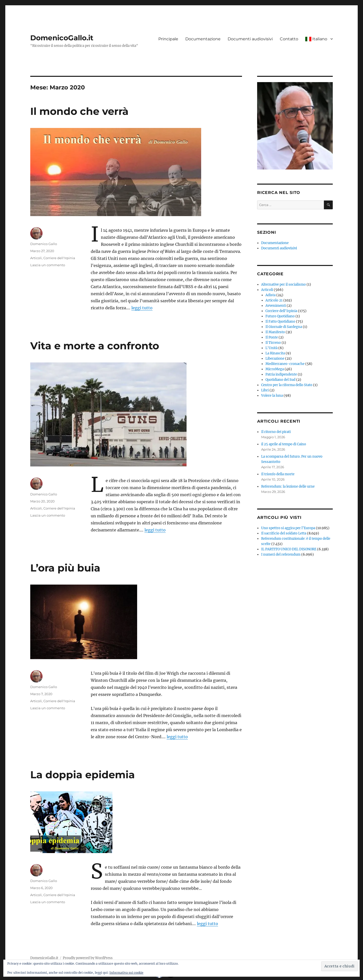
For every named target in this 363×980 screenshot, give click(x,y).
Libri (265, 390)
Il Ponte (272, 337)
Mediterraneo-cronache (285, 364)
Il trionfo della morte (278, 474)
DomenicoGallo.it (62, 38)
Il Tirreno (273, 343)
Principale (168, 39)
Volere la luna (272, 396)
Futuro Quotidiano (280, 316)
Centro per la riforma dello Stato (287, 385)
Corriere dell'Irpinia (59, 258)
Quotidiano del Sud (280, 380)
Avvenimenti (276, 306)
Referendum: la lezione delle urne (288, 486)
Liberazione (275, 359)
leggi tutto (142, 308)
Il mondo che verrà (79, 111)
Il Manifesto (275, 332)
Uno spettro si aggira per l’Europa (288, 528)
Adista (270, 295)
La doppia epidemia (83, 775)
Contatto (289, 39)
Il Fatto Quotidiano (280, 322)
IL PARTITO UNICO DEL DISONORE (289, 549)
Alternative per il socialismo (283, 284)
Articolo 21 (274, 300)
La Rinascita (275, 353)
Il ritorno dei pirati (276, 432)
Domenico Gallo (44, 244)
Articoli (36, 258)
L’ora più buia (65, 568)
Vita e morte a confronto (95, 346)
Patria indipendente (281, 374)
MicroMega (275, 369)
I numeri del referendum (281, 554)
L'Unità (271, 348)
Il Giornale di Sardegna (284, 327)
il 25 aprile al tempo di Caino (284, 444)
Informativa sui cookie (126, 973)
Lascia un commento (48, 265)
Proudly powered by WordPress (88, 958)
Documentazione (203, 39)
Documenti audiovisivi (250, 39)
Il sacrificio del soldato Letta (284, 533)
